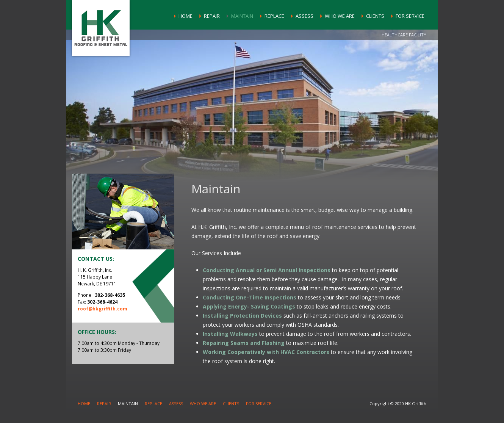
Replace (274, 16)
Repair (212, 16)
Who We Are (340, 16)
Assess (304, 16)
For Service (410, 16)
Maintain (242, 16)
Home (185, 16)
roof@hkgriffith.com (103, 309)
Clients (375, 16)
